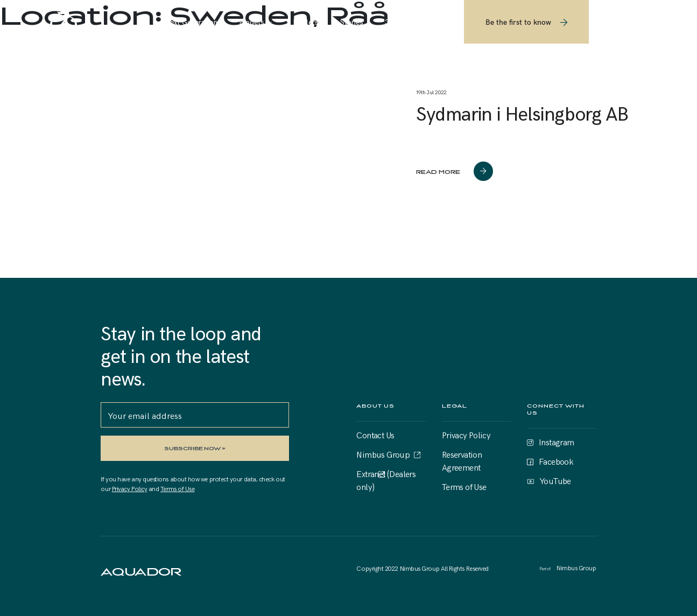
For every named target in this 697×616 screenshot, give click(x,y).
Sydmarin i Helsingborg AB (522, 113)
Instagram (557, 442)
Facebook (556, 461)
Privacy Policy (130, 488)
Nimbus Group (383, 454)
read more (438, 172)
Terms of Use (177, 488)
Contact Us (375, 435)
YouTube (555, 480)
